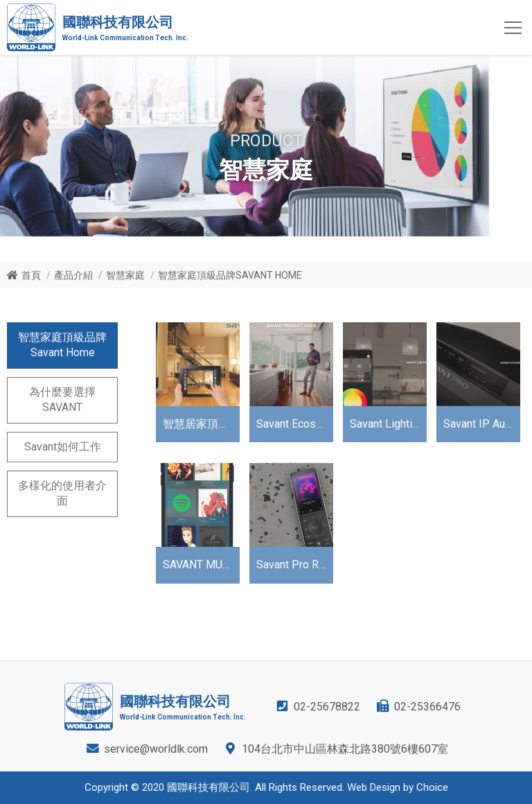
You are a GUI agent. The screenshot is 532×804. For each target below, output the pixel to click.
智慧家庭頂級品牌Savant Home (62, 345)
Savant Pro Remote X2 (295, 565)
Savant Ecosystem (295, 424)
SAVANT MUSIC (201, 565)
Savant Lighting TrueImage (388, 424)
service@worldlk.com (156, 749)
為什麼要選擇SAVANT (62, 400)
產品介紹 (73, 275)
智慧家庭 (125, 275)
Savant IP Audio (482, 424)
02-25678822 (327, 707)
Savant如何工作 (63, 447)
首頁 (31, 275)
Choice (432, 787)
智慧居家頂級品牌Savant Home (201, 424)
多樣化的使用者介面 (62, 493)
